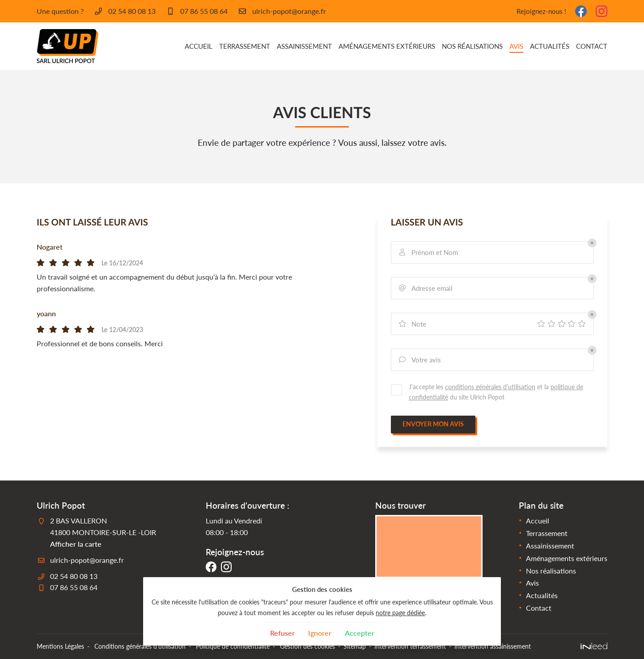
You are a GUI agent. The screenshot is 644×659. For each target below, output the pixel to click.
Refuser (282, 633)
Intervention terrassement (410, 646)
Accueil (199, 46)
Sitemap (355, 646)
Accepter (360, 633)
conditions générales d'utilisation (490, 387)
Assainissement (304, 46)
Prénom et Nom (428, 253)
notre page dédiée (400, 613)
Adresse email (425, 288)
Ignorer (320, 633)
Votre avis (419, 360)
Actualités (550, 46)
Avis (516, 46)
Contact (592, 46)
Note (412, 324)
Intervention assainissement (493, 646)
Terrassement (245, 46)
